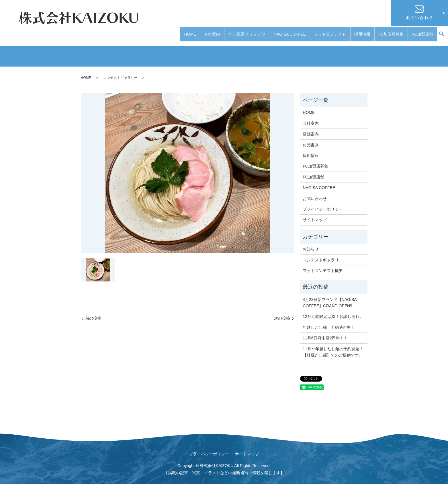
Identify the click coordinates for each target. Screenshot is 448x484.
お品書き (311, 139)
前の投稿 (93, 313)
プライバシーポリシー (323, 204)
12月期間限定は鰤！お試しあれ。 (333, 311)
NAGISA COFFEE (288, 31)
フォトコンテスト (328, 31)
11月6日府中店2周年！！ (325, 333)
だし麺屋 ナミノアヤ (243, 31)
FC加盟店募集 (391, 31)
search (441, 32)
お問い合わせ (315, 193)
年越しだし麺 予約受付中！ (329, 322)
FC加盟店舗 (422, 31)
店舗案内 (311, 129)
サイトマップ (315, 214)
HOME (186, 31)
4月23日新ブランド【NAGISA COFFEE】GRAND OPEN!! (330, 297)
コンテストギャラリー (120, 72)
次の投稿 (282, 313)
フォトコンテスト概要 (323, 265)
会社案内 (208, 31)
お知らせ (311, 244)
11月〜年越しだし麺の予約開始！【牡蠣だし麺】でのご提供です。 (333, 346)
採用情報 (362, 31)
